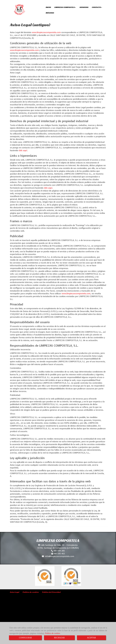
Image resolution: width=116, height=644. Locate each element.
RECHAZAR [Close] (59, 638)
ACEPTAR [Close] (91, 638)
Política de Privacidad (51, 592)
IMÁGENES (50, 13)
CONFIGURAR (25, 638)
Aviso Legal (15, 592)
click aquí (23, 150)
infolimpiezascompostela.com (60, 556)
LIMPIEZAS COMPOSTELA (65, 7)
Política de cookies (53, 633)
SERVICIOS (84, 7)
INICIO (48, 7)
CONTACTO (97, 7)
